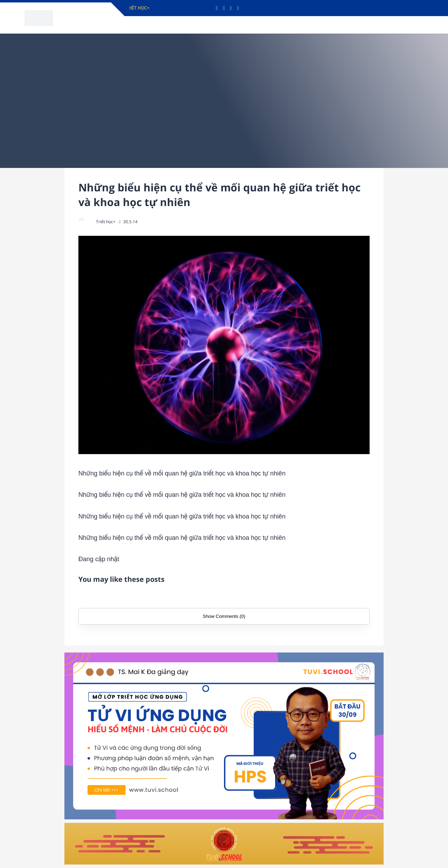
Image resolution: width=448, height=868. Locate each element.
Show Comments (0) (224, 616)
